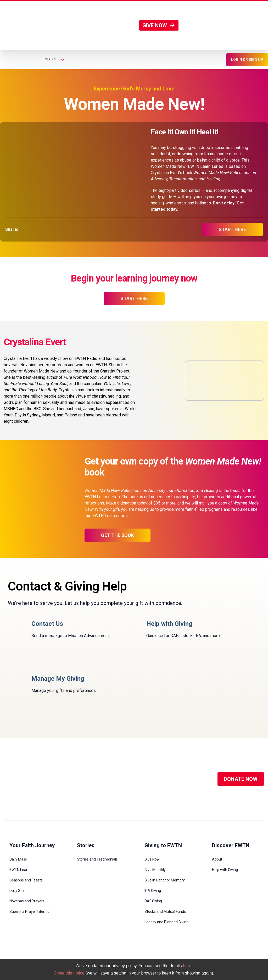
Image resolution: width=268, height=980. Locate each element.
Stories (86, 845)
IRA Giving (153, 891)
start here (232, 229)
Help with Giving (225, 870)
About (217, 859)
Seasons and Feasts (26, 880)
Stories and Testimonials (97, 859)
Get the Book (118, 535)
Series (55, 59)
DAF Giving (153, 901)
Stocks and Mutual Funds (165, 912)
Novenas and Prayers (27, 901)
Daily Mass (18, 859)
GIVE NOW (159, 25)
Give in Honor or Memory (165, 880)
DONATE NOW (241, 779)
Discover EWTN (231, 845)
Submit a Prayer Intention (30, 912)
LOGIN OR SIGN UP (247, 60)
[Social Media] (134, 779)
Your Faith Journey (32, 845)
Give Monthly (155, 870)
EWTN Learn (19, 870)
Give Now (152, 859)
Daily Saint (18, 891)
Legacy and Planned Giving (166, 922)
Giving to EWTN (163, 845)
